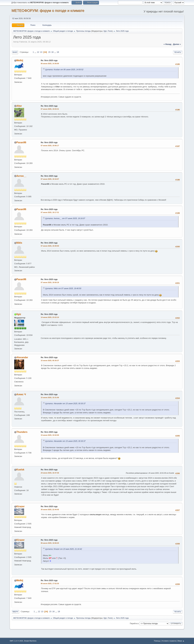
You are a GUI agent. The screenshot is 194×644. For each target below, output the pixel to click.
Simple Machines (30, 641)
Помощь (157, 641)
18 (58, 52)
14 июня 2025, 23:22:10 (50, 317)
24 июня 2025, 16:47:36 (50, 473)
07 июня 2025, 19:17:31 (50, 212)
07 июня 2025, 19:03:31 (50, 109)
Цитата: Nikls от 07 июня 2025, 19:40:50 (63, 288)
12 (38, 52)
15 (49, 52)
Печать (178, 52)
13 (41, 52)
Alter (19, 106)
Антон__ (21, 176)
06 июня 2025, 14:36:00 (50, 64)
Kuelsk (20, 470)
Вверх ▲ (181, 641)
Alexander (22, 357)
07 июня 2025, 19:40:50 (50, 246)
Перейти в (134, 624)
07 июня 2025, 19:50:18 (50, 282)
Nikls (19, 243)
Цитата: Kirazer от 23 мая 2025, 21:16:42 (64, 549)
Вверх (15, 612)
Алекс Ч (21, 394)
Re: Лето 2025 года (49, 60)
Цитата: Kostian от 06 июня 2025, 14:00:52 (64, 70)
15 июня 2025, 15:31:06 (50, 397)
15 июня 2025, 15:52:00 (50, 435)
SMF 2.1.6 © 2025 (16, 641)
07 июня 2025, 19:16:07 (50, 179)
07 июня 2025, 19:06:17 (50, 146)
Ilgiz (105, 31)
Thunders (22, 432)
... (36, 52)
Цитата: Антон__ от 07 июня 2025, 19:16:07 (65, 218)
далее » (177, 44)
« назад (167, 44)
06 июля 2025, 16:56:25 (50, 543)
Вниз (15, 52)
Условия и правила (169, 641)
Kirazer (20, 506)
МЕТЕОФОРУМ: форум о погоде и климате (48, 11)
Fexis (110, 31)
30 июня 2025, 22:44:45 (50, 510)
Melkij (20, 60)
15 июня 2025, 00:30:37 (50, 361)
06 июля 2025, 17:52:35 (50, 584)
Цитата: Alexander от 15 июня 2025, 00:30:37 (65, 404)
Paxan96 (21, 142)
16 (53, 52)
